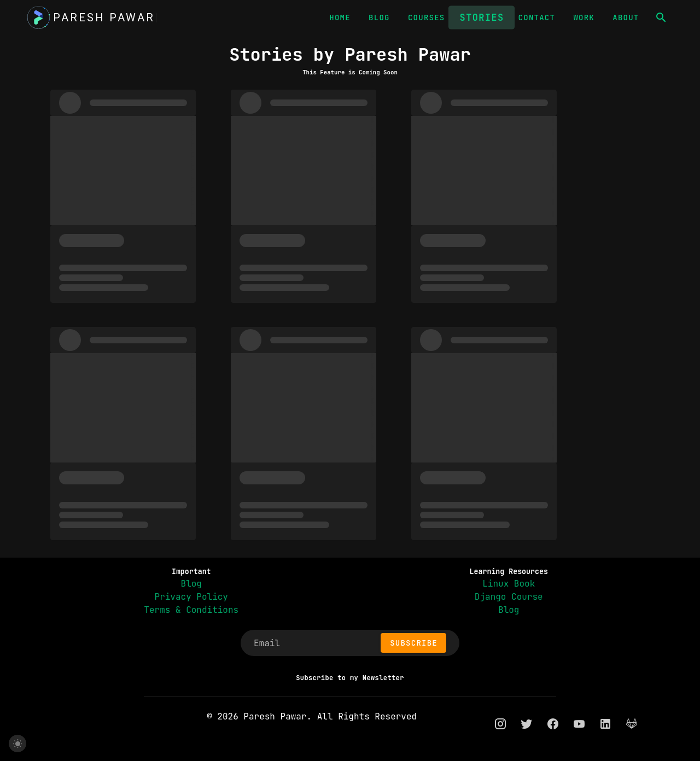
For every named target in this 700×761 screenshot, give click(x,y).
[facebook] (553, 724)
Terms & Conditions (191, 610)
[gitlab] (632, 724)
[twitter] (527, 724)
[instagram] (500, 724)
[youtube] (579, 724)
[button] (661, 17)
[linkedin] (605, 724)
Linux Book (509, 584)
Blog (191, 584)
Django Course (509, 597)
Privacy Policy (191, 597)
